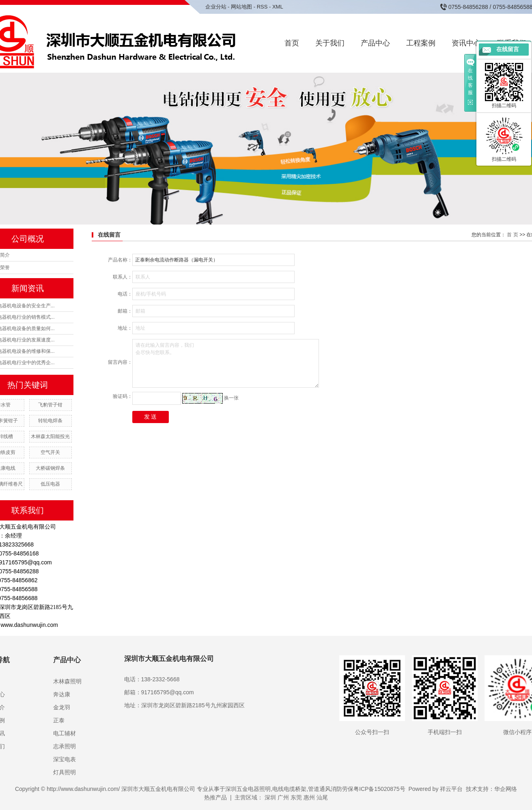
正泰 (59, 720)
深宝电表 (65, 759)
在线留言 (508, 49)
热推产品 (215, 797)
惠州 (309, 797)
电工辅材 (65, 733)
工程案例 (421, 43)
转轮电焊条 (50, 421)
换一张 (231, 398)
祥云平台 (451, 789)
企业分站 (216, 7)
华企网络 (506, 789)
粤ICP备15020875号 (379, 789)
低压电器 (50, 484)
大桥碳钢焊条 (50, 468)
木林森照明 (67, 681)
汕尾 (322, 797)
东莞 (296, 797)
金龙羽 (62, 707)
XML (278, 7)
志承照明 (65, 746)
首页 (292, 43)
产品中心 (375, 43)
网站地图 (241, 7)
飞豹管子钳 (50, 405)
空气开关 (50, 452)
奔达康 (62, 694)
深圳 (270, 797)
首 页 (512, 235)
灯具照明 (65, 772)
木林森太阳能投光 (50, 436)
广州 (283, 797)
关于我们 (330, 43)
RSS (262, 7)
